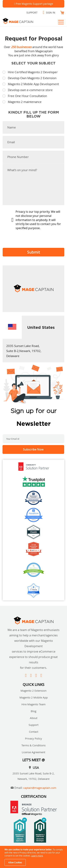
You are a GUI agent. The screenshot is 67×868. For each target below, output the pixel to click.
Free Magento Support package (34, 4)
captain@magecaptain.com (40, 788)
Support (32, 13)
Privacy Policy (33, 738)
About (34, 718)
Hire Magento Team (33, 704)
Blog (33, 711)
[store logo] (22, 21)
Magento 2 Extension (33, 691)
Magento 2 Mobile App (34, 697)
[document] (34, 857)
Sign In (51, 13)
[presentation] (30, 238)
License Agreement (33, 752)
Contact (34, 732)
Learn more (37, 856)
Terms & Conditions (33, 745)
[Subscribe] (33, 449)
